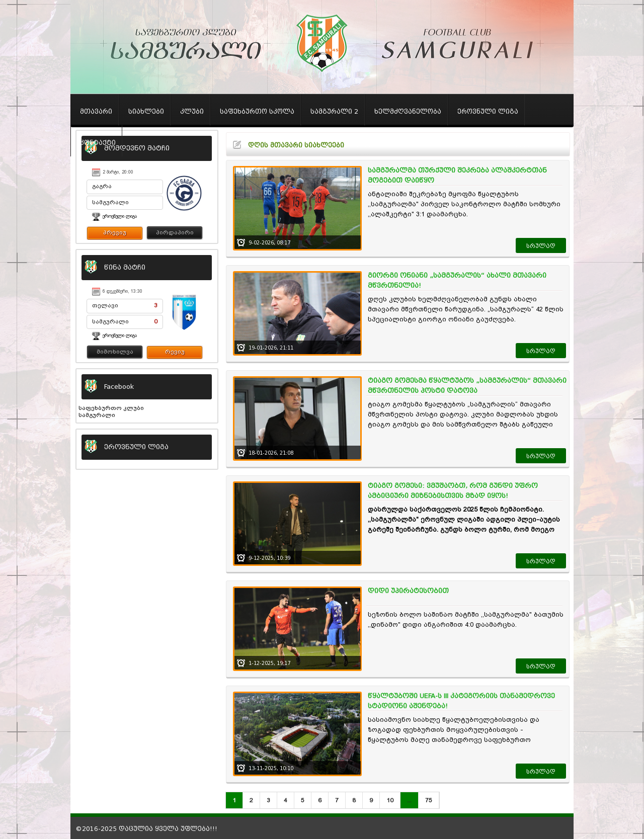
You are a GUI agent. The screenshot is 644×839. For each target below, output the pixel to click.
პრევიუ (115, 232)
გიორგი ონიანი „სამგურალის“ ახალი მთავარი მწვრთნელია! (457, 280)
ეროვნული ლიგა (120, 216)
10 (390, 800)
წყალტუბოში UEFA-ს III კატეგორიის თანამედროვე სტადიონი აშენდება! (461, 701)
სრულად (541, 246)
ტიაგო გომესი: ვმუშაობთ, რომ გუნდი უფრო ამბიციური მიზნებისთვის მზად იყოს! (453, 491)
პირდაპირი (175, 232)
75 (429, 800)
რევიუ (175, 352)
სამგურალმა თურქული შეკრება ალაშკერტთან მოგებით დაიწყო (457, 175)
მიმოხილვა (115, 352)
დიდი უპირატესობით (408, 591)
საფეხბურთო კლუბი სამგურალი (111, 411)
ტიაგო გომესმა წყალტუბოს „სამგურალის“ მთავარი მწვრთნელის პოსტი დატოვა (467, 386)
